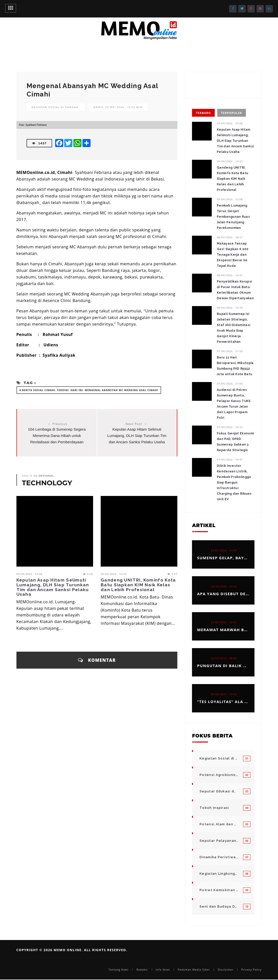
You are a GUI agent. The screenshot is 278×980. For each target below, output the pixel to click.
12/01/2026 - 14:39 (224, 550)
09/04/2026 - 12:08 (230, 199)
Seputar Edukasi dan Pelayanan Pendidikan (219, 791)
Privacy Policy (252, 970)
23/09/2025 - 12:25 (224, 622)
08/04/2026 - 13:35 (230, 308)
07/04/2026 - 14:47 (230, 459)
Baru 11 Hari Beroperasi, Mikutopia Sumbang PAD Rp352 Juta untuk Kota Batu (235, 366)
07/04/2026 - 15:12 (230, 427)
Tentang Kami (119, 970)
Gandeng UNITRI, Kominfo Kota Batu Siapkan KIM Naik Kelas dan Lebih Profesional (138, 585)
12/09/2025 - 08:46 (224, 658)
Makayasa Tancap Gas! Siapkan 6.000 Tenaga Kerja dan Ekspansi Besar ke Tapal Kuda (233, 255)
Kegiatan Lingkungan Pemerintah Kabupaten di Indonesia (219, 874)
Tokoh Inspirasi (214, 808)
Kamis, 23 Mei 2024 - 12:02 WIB (118, 107)
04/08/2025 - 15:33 (224, 694)
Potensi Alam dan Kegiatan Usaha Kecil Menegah (219, 824)
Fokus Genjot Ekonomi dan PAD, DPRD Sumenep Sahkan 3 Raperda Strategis (235, 442)
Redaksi (142, 970)
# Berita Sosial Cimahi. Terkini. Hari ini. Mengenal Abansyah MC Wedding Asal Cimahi (89, 390)
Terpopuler (232, 113)
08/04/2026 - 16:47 (230, 275)
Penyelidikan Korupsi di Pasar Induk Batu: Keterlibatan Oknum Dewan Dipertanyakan (235, 290)
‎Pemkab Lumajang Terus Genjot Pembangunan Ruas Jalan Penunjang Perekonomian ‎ (233, 217)
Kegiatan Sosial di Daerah (55, 107)
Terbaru (203, 113)
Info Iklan (163, 970)
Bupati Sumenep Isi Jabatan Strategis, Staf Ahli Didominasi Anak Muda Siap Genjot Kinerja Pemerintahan (233, 328)
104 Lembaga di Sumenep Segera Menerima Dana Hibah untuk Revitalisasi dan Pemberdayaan (57, 436)
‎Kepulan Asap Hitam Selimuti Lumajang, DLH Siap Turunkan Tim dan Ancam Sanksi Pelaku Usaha (137, 436)
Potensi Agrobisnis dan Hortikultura (219, 775)
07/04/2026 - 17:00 (230, 384)
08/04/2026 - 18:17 (230, 237)
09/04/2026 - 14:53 (114, 574)
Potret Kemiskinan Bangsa (219, 890)
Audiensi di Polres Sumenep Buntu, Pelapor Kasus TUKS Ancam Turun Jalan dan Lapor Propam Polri (234, 404)
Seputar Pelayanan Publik (219, 841)
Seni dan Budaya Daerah (219, 906)
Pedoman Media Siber (194, 970)
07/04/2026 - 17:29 (230, 351)
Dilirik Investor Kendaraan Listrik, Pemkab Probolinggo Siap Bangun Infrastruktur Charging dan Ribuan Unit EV (234, 483)
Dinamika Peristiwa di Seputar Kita (219, 857)
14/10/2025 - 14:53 (224, 586)
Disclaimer (226, 970)
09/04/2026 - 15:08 (29, 574)
